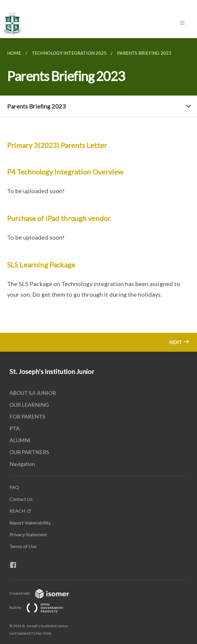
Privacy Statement (28, 534)
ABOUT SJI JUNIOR (33, 393)
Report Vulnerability (30, 523)
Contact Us (21, 499)
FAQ (14, 487)
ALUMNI (20, 440)
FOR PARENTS (27, 417)
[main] (98, 195)
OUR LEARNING (29, 405)
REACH (17, 511)
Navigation (22, 464)
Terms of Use (23, 546)
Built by (41, 607)
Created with (44, 593)
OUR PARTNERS (29, 452)
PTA (15, 428)
